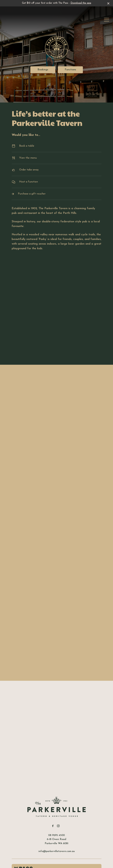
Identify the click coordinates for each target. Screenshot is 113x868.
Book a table (57, 146)
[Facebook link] (53, 826)
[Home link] (57, 807)
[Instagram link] (58, 826)
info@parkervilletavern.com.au (57, 851)
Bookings (43, 70)
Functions (70, 70)
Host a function (57, 182)
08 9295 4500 (56, 835)
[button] (107, 21)
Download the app (81, 3)
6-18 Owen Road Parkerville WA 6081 (56, 841)
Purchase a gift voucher (57, 194)
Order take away (57, 170)
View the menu (57, 158)
